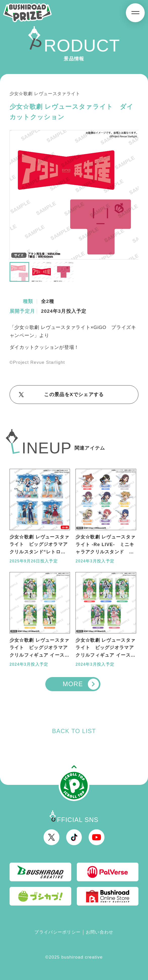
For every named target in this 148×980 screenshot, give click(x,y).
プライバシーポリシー (58, 932)
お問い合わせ (100, 932)
